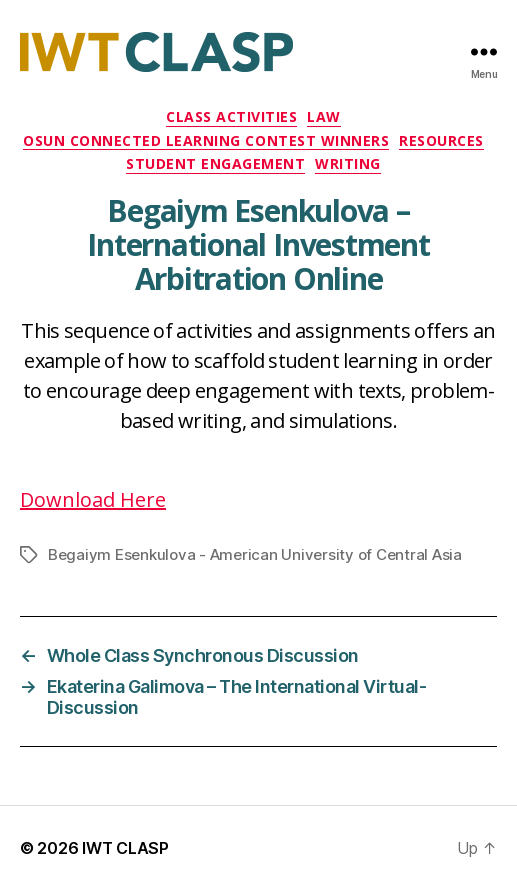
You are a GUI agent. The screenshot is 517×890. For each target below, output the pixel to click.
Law (324, 117)
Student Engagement (215, 164)
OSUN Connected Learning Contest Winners (206, 141)
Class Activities (231, 117)
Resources (441, 141)
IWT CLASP (125, 848)
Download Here (93, 499)
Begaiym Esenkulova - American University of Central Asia (255, 554)
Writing (348, 164)
